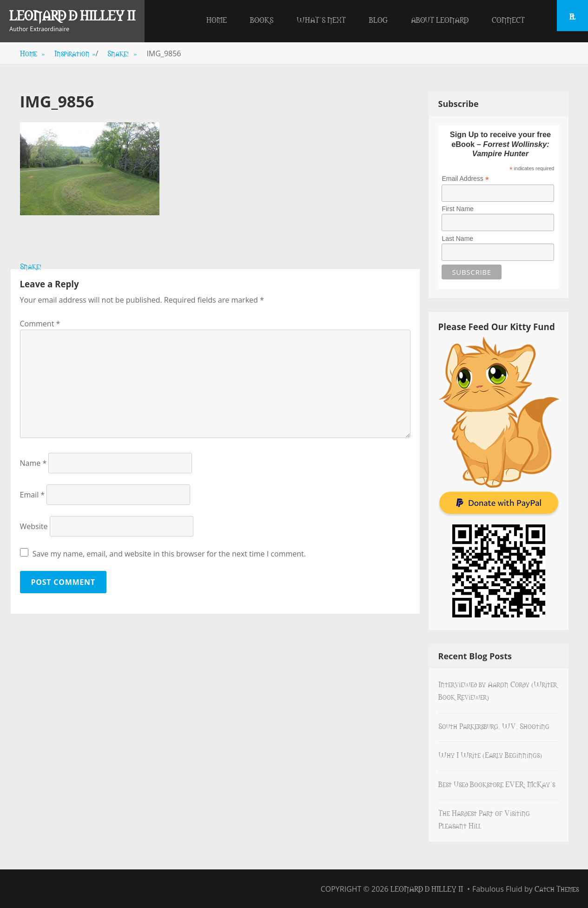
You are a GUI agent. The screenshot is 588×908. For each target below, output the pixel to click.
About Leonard (440, 20)
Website (34, 526)
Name (33, 463)
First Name (457, 209)
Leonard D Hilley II (72, 15)
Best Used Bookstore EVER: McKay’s (497, 784)
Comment (40, 324)
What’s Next (321, 20)
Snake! (122, 53)
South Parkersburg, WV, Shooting (494, 726)
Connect (508, 20)
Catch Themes (557, 888)
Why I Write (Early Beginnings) (490, 755)
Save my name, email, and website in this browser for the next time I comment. (169, 554)
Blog (378, 20)
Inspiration (75, 53)
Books (262, 20)
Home (217, 20)
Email (33, 495)
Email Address (465, 179)
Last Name (457, 239)
